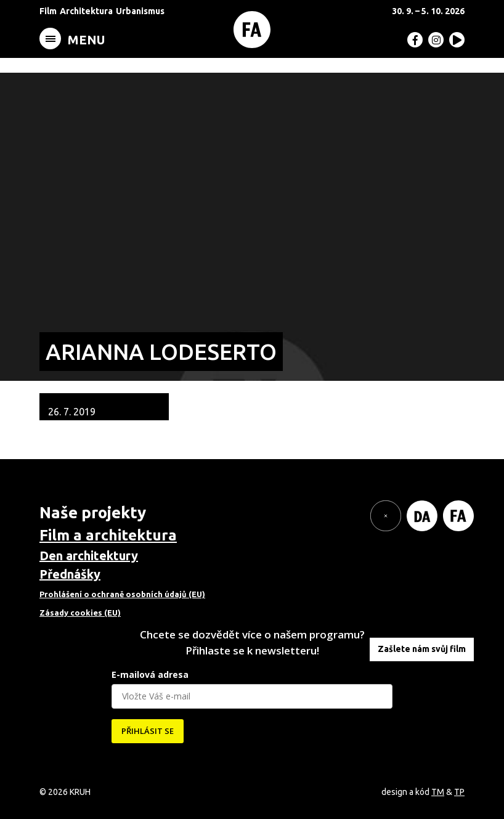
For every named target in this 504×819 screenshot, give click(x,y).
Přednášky (70, 574)
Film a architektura (108, 535)
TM (438, 792)
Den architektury (89, 556)
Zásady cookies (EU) (80, 613)
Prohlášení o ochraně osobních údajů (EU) (122, 594)
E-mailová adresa (150, 674)
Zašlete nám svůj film (422, 649)
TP (459, 792)
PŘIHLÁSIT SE (148, 731)
